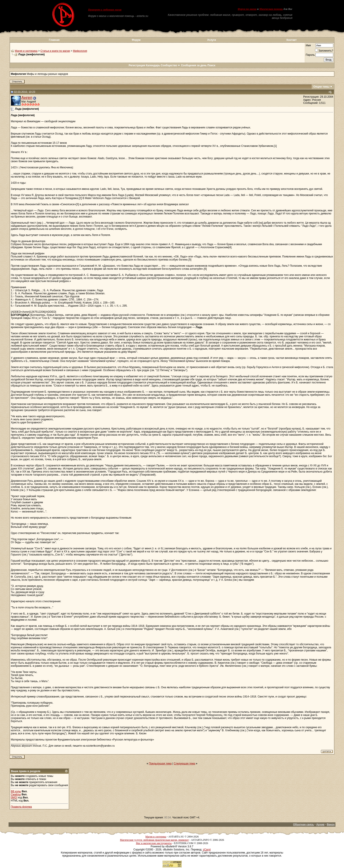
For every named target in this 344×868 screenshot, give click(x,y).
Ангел (27, 98)
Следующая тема (184, 764)
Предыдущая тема (160, 764)
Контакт (292, 40)
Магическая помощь (271, 9)
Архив (320, 825)
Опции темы (321, 87)
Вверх (331, 825)
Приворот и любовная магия (105, 10)
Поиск (211, 65)
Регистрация (137, 65)
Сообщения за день (194, 65)
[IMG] (14, 798)
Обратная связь (304, 825)
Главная (54, 40)
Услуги (212, 40)
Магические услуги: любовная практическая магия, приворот (154, 840)
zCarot (207, 850)
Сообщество (171, 65)
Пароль (310, 55)
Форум (136, 40)
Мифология (80, 51)
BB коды (16, 791)
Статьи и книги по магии (55, 51)
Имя (308, 45)
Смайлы (16, 794)
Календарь (153, 65)
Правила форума (21, 807)
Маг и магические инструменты (154, 843)
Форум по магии (247, 9)
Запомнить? (324, 51)
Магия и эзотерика (26, 51)
